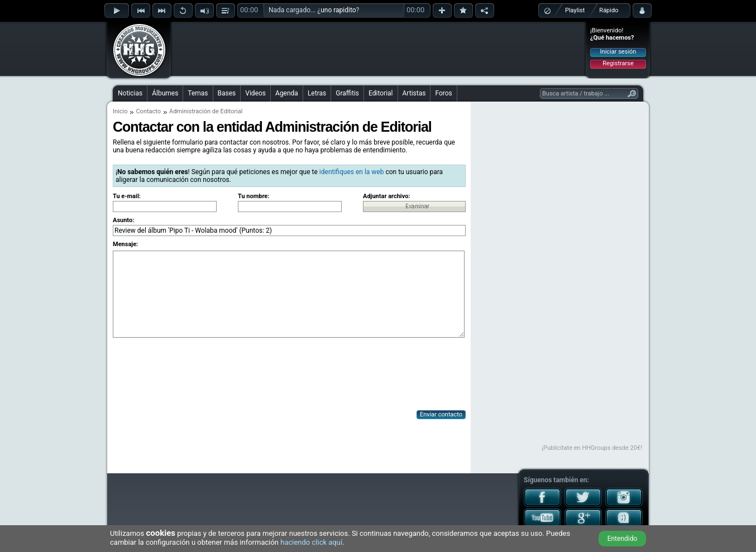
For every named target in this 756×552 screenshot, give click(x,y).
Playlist (575, 10)
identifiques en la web (352, 172)
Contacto (148, 111)
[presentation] (198, 375)
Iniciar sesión (618, 52)
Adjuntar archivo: (387, 196)
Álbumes (165, 93)
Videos (255, 93)
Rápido (609, 10)
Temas (198, 93)
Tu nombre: (253, 196)
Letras (317, 93)
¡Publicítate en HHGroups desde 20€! (592, 448)
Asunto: (123, 220)
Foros (443, 93)
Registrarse (618, 63)
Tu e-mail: (127, 196)
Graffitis (347, 93)
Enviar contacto (441, 414)
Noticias (130, 93)
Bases (227, 93)
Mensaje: (125, 244)
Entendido (623, 539)
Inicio (120, 111)
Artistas (414, 93)
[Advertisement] (379, 49)
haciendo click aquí (311, 542)
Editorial (381, 93)
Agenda (287, 93)
